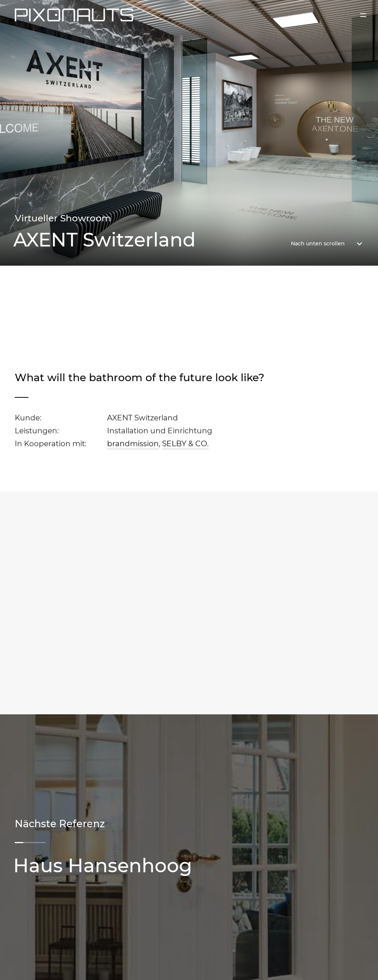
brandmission (133, 445)
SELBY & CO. (185, 445)
